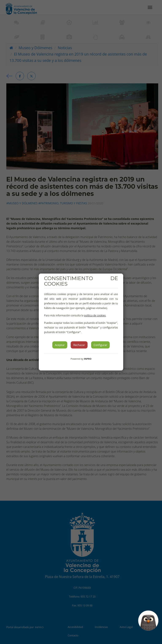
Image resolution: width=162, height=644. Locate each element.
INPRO (88, 359)
